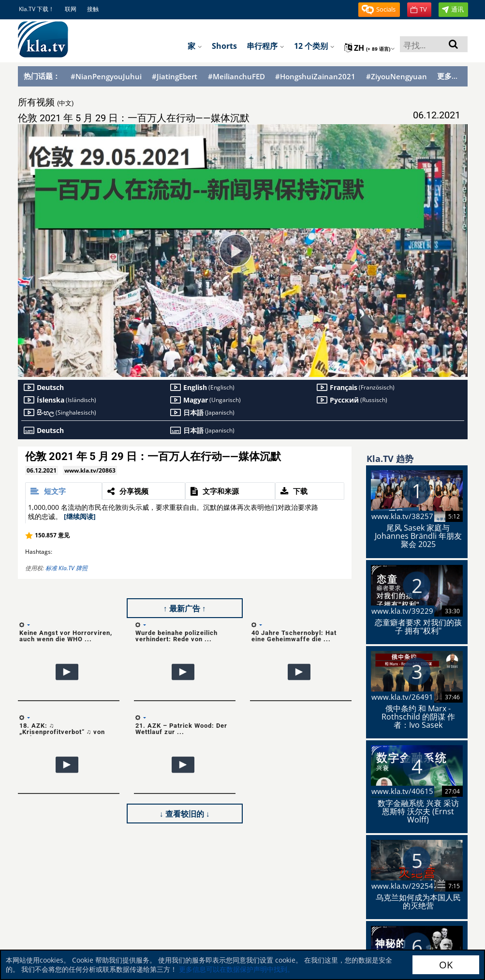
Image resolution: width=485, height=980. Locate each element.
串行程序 (265, 46)
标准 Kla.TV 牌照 (66, 568)
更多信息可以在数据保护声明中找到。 (236, 969)
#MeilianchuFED (236, 77)
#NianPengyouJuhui (106, 77)
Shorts (224, 46)
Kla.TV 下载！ (37, 9)
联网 (71, 9)
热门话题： (42, 76)
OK (446, 965)
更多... (447, 76)
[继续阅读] (80, 516)
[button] (379, 10)
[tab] (64, 491)
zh (370, 48)
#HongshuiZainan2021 (315, 77)
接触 (93, 9)
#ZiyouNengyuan (397, 77)
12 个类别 (314, 46)
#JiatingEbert (175, 77)
